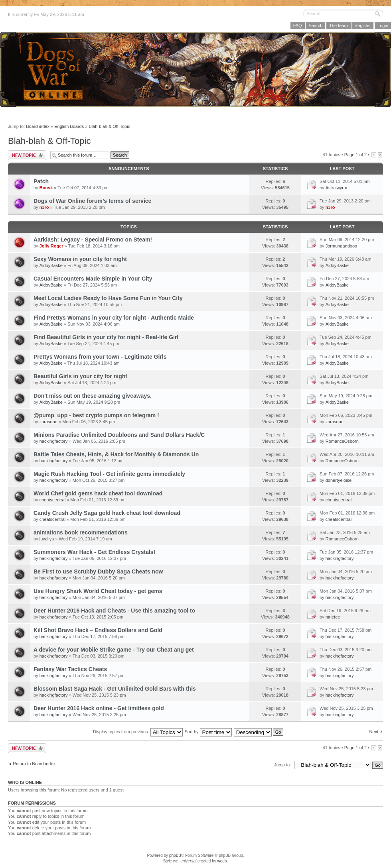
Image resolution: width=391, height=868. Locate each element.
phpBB (175, 855)
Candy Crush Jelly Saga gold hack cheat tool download (107, 513)
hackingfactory (54, 441)
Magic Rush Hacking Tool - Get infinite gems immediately (109, 474)
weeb (222, 861)
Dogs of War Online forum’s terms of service (92, 201)
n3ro (44, 207)
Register (362, 26)
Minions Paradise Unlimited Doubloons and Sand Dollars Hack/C (119, 435)
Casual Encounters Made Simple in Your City (93, 279)
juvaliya (47, 539)
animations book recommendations (81, 532)
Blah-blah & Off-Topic (109, 126)
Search (315, 26)
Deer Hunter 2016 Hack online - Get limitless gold (99, 708)
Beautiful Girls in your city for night (80, 376)
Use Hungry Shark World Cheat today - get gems (98, 591)
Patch (41, 181)
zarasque (48, 422)
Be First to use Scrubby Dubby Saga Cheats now (98, 571)
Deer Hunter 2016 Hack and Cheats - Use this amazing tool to (114, 611)
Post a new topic (27, 155)
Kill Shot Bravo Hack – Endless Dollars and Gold (98, 630)
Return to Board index (34, 764)
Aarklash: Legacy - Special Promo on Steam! (93, 240)
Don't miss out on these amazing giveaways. (93, 396)
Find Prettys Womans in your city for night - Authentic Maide (114, 318)
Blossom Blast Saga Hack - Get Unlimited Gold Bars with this (115, 689)
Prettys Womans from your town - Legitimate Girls (100, 357)
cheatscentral (52, 500)
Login (383, 26)
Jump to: (282, 765)
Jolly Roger (51, 246)
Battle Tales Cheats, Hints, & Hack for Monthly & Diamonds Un (116, 454)
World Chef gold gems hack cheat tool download (98, 493)
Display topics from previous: (138, 732)
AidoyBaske (51, 265)
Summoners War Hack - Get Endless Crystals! (94, 552)
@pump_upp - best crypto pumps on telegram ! (96, 415)
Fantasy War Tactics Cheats (70, 669)
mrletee (333, 617)
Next (374, 732)
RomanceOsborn (342, 441)
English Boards (69, 126)
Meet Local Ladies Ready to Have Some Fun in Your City (108, 298)
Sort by (208, 732)
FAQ (298, 26)
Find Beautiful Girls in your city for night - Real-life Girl (106, 337)
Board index (38, 126)
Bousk (46, 188)
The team (338, 26)
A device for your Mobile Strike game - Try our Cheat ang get (114, 650)
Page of (355, 155)
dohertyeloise (339, 480)
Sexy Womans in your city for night (80, 259)
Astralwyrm (336, 188)
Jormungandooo (342, 246)
